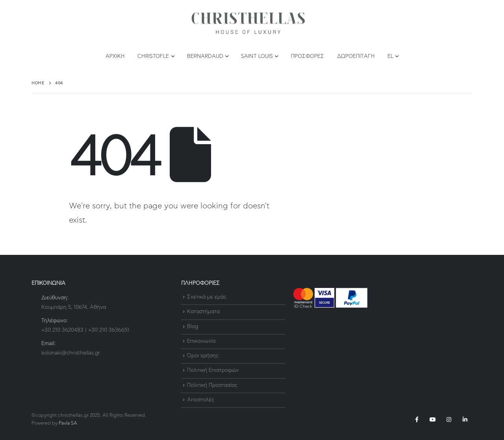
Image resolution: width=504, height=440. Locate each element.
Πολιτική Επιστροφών (213, 371)
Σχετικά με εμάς (207, 297)
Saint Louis (257, 57)
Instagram (449, 420)
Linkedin (465, 420)
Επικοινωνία (201, 341)
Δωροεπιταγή (356, 57)
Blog (193, 327)
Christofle (153, 57)
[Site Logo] (248, 23)
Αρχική (115, 57)
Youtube (433, 420)
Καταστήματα (203, 312)
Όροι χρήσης (203, 356)
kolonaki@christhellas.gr (71, 353)
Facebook (417, 420)
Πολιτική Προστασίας (212, 385)
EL (390, 57)
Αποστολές (201, 400)
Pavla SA (68, 423)
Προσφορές (308, 57)
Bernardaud (205, 57)
